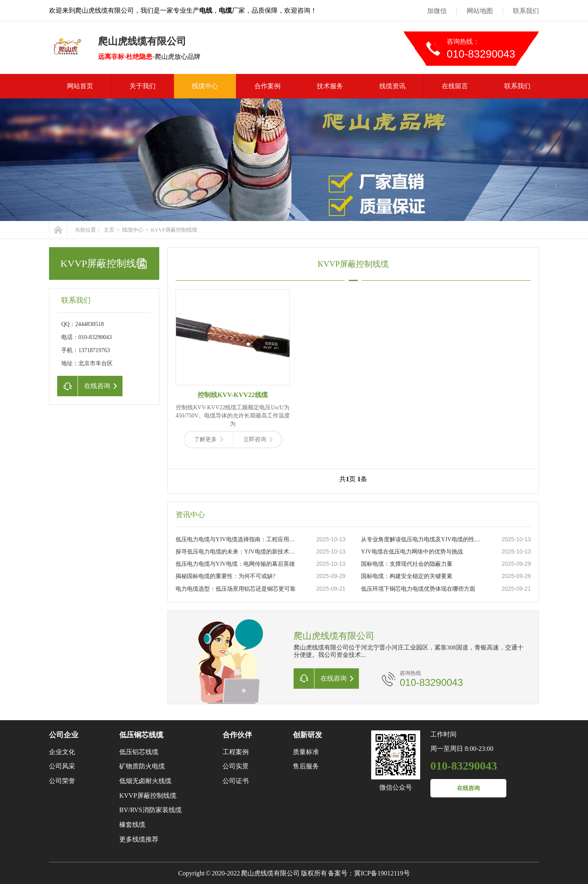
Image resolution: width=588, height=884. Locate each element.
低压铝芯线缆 (139, 752)
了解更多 (208, 439)
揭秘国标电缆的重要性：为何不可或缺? (225, 576)
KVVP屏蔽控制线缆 (174, 230)
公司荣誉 (62, 781)
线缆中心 (205, 86)
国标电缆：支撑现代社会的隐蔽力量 (407, 564)
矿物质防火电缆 (142, 766)
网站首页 (80, 86)
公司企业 (64, 735)
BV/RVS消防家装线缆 (150, 810)
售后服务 (306, 766)
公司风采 (62, 766)
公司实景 (236, 766)
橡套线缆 (132, 825)
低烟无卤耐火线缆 (145, 781)
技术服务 (330, 86)
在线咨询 (468, 788)
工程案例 (236, 752)
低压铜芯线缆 (141, 735)
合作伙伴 (237, 735)
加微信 (437, 11)
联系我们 (526, 11)
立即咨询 (258, 439)
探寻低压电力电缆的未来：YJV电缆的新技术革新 (237, 552)
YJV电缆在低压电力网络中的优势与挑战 (412, 552)
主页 (109, 230)
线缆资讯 (392, 86)
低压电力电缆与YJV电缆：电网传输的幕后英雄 (235, 564)
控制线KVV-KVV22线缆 (233, 395)
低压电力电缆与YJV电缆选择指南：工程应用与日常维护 (237, 539)
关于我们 (143, 86)
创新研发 (307, 735)
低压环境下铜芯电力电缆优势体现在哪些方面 (418, 589)
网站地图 (480, 11)
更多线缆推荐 (139, 839)
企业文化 (62, 752)
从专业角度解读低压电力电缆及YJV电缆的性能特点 (423, 539)
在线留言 (455, 86)
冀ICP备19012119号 (382, 873)
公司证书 (236, 781)
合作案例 (267, 86)
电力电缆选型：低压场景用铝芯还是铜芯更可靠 (236, 589)
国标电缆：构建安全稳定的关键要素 (407, 576)
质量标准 (306, 752)
